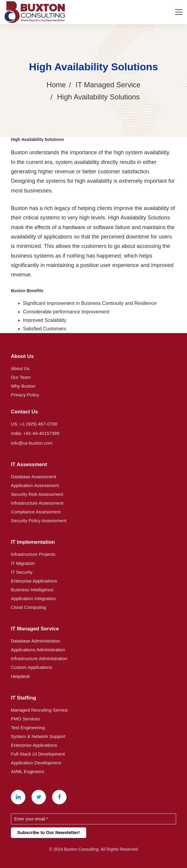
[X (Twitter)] (39, 797)
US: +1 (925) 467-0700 (34, 424)
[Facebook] (59, 797)
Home (56, 85)
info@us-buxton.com (32, 443)
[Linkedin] (18, 797)
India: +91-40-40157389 (35, 433)
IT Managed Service (108, 85)
